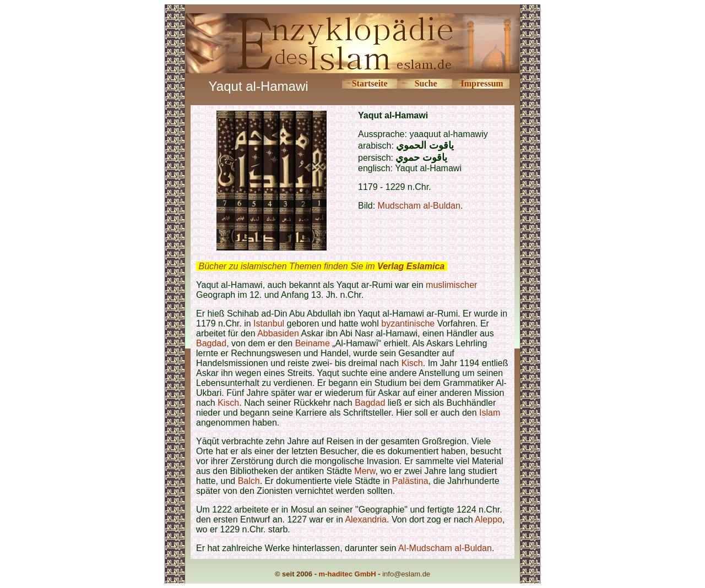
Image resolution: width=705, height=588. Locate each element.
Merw (365, 471)
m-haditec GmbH (348, 574)
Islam (490, 413)
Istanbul (269, 323)
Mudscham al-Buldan (419, 206)
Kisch (412, 363)
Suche (426, 83)
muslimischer (451, 285)
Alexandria (366, 519)
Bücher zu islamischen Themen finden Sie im (321, 266)
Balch (249, 481)
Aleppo (489, 519)
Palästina (410, 481)
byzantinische (408, 323)
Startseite (370, 83)
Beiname (313, 343)
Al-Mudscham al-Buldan (445, 548)
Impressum (482, 83)
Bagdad (211, 343)
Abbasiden (278, 333)
